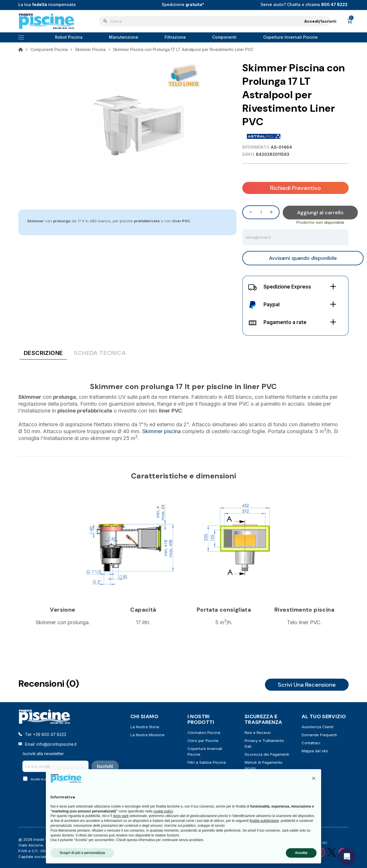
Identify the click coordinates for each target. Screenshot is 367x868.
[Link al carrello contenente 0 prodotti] (350, 21)
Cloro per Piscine (203, 740)
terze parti (121, 816)
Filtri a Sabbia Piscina (207, 762)
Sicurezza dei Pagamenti (267, 754)
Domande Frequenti (319, 734)
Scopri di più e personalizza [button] (82, 853)
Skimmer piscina (161, 431)
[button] (314, 778)
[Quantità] (261, 212)
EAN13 (248, 154)
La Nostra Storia (145, 726)
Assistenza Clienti (318, 726)
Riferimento (256, 147)
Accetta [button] (301, 853)
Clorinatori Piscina (204, 732)
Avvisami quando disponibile (303, 258)
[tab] (43, 354)
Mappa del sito (315, 750)
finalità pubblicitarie (264, 821)
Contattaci (311, 742)
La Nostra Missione (148, 734)
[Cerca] (215, 21)
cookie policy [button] (163, 811)
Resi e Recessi (258, 732)
